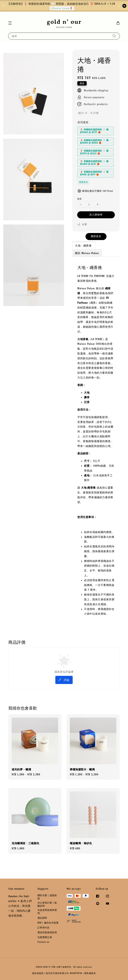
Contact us (43, 942)
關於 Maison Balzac (87, 253)
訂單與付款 (44, 928)
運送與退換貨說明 (47, 932)
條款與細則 (38, 973)
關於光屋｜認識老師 (47, 897)
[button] (10, 23)
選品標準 (42, 918)
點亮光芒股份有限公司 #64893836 (64, 973)
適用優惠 (83, 122)
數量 (80, 199)
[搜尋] (114, 36)
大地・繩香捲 (84, 246)
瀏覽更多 (83, 182)
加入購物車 (96, 215)
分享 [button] (82, 224)
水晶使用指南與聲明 (47, 912)
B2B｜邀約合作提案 (48, 923)
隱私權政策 (90, 973)
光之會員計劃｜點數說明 (47, 904)
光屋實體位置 (45, 937)
